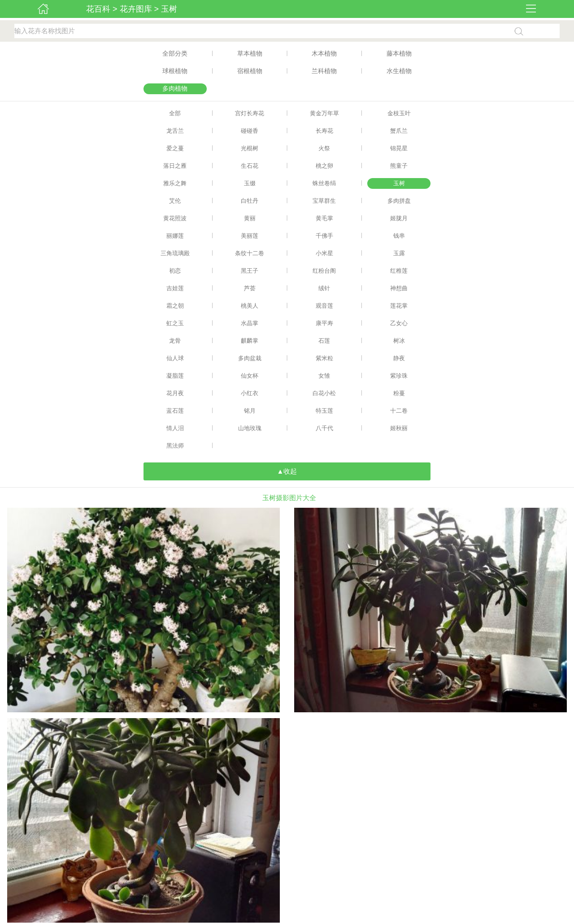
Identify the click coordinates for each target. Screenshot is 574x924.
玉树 (169, 9)
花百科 (98, 9)
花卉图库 (136, 9)
